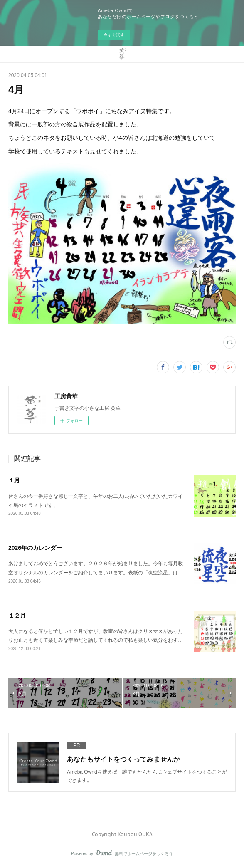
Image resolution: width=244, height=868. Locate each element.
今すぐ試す (114, 35)
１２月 (17, 616)
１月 (14, 480)
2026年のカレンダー (35, 548)
